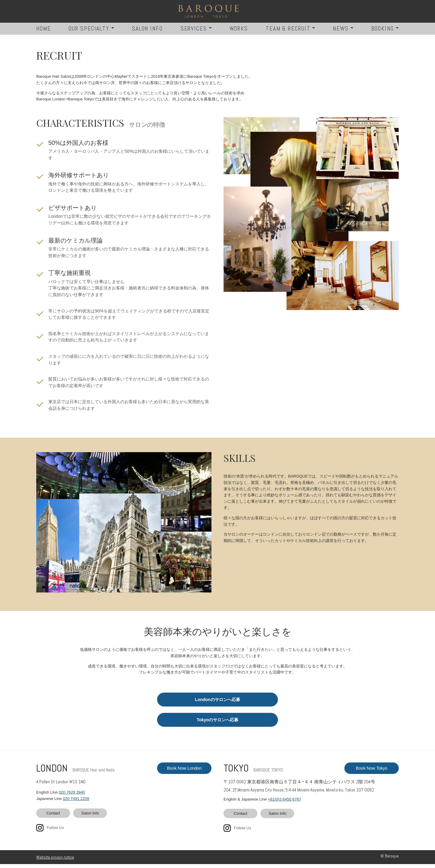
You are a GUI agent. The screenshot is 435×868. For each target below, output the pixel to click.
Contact (53, 817)
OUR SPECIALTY (89, 33)
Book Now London (184, 772)
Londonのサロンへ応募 (217, 703)
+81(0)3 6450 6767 (285, 803)
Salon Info (90, 817)
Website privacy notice (55, 861)
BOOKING (383, 33)
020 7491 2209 (76, 803)
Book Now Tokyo (372, 772)
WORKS (239, 33)
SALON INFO (147, 33)
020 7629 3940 (72, 796)
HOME (44, 33)
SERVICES (194, 33)
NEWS (341, 33)
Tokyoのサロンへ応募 (217, 724)
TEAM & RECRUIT (288, 33)
